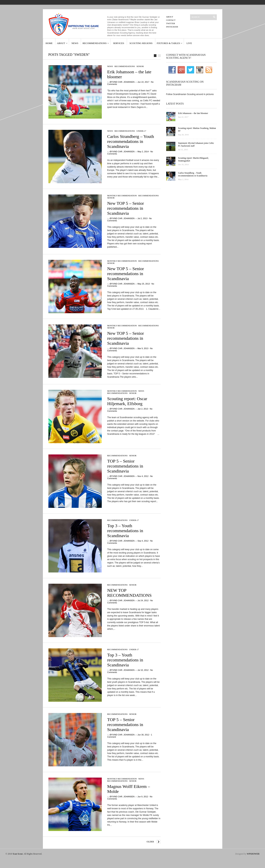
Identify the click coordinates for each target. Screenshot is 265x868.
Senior (140, 66)
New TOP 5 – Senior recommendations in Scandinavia (126, 208)
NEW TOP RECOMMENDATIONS (129, 593)
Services (119, 43)
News (75, 43)
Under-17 (141, 131)
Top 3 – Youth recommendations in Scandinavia (125, 531)
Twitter (171, 23)
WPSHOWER (253, 854)
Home (49, 43)
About (170, 17)
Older (150, 842)
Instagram (172, 27)
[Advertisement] (191, 213)
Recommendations (94, 43)
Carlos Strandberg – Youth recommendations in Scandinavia (131, 141)
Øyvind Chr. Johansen (122, 82)
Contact (171, 20)
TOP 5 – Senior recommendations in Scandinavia (125, 466)
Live (189, 43)
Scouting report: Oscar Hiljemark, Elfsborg (127, 401)
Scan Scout (18, 854)
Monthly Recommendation (122, 196)
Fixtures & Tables (168, 43)
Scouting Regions (141, 43)
